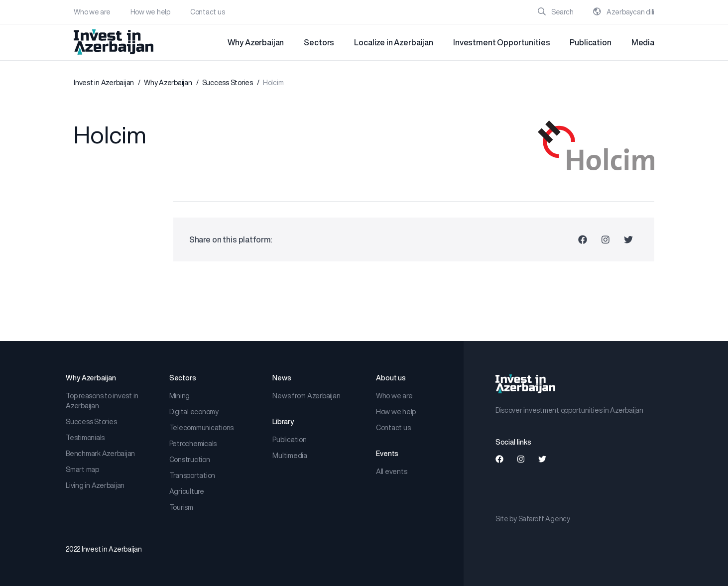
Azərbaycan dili (624, 12)
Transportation (192, 475)
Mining (180, 396)
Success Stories (228, 83)
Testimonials (85, 438)
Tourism (181, 507)
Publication (590, 42)
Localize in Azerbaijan (394, 42)
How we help (150, 12)
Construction (190, 460)
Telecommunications (202, 428)
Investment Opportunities (501, 42)
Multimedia (290, 456)
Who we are (92, 12)
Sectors (319, 42)
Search (555, 12)
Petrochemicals (193, 444)
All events (392, 471)
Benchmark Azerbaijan (100, 454)
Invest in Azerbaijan (104, 83)
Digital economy (194, 412)
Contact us (208, 12)
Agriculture (187, 491)
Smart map (82, 469)
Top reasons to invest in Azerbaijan (102, 401)
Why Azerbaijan (256, 42)
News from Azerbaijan (306, 396)
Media (643, 42)
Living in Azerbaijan (95, 485)
